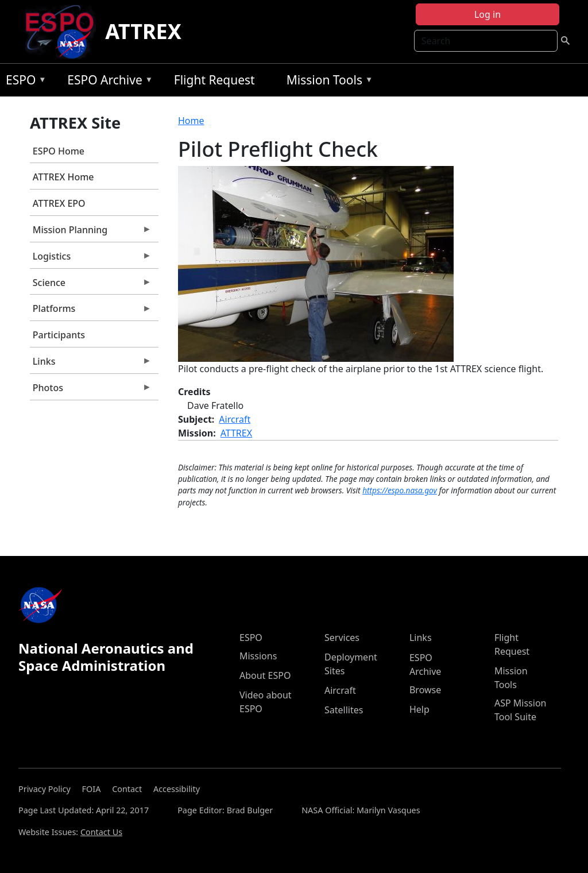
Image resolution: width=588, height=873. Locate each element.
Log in (488, 14)
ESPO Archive (107, 82)
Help (419, 709)
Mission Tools (327, 82)
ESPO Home (59, 151)
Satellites (344, 710)
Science (91, 285)
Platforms (91, 311)
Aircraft (235, 419)
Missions (258, 656)
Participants (59, 335)
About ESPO (265, 675)
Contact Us (101, 832)
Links (91, 364)
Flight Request (214, 80)
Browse (425, 690)
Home (191, 121)
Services (342, 638)
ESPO (23, 82)
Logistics (91, 259)
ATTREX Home (63, 177)
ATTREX (143, 31)
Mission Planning (91, 233)
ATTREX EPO (59, 203)
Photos (91, 391)
